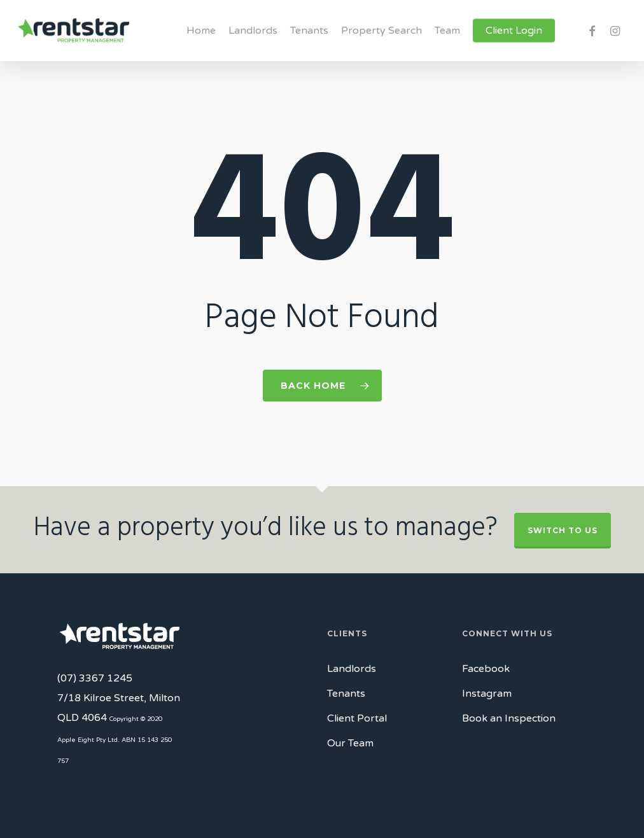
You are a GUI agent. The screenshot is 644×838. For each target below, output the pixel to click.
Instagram (487, 694)
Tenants (346, 694)
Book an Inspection (509, 718)
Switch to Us (563, 530)
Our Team (350, 743)
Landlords (352, 669)
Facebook (486, 669)
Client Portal (357, 718)
